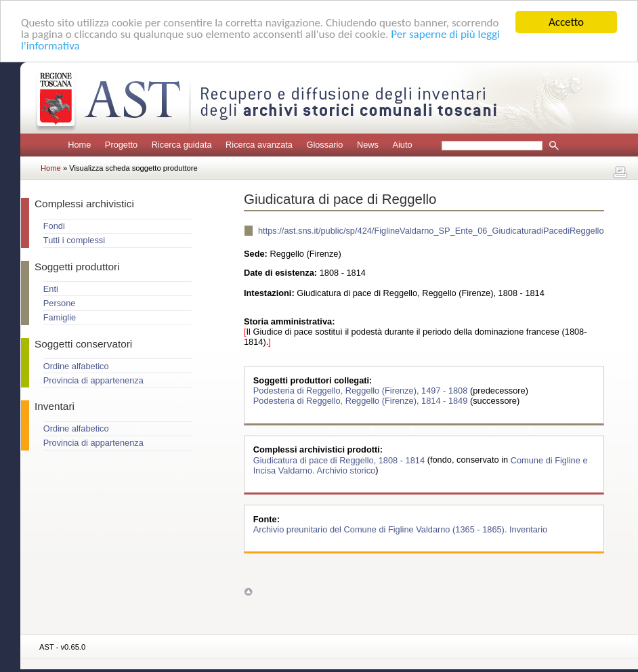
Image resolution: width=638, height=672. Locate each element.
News (368, 145)
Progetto (121, 145)
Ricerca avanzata (259, 145)
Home (79, 145)
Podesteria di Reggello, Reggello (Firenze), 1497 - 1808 (362, 391)
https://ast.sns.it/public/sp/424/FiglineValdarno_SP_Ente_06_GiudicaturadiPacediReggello (431, 231)
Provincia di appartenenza (93, 380)
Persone (60, 303)
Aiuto (402, 145)
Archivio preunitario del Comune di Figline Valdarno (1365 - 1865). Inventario (400, 529)
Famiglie (60, 317)
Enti (51, 289)
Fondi (54, 226)
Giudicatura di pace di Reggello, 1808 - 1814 (340, 460)
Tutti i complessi (74, 240)
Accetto (566, 22)
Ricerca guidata (182, 145)
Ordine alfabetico (76, 366)
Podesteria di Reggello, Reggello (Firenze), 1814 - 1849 (362, 401)
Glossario (324, 145)
